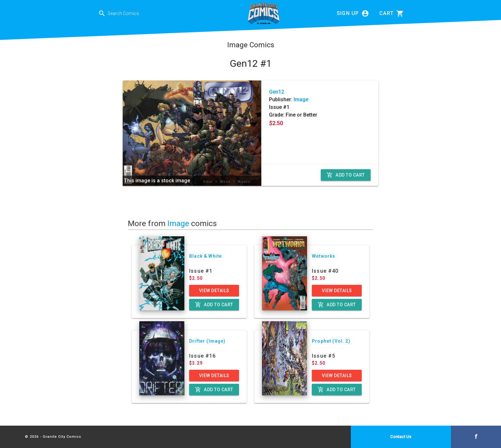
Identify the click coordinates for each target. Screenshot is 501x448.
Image (301, 99)
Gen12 (277, 92)
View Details (214, 291)
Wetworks (324, 256)
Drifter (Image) (208, 341)
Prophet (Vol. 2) (331, 341)
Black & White (205, 256)
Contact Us (401, 437)
